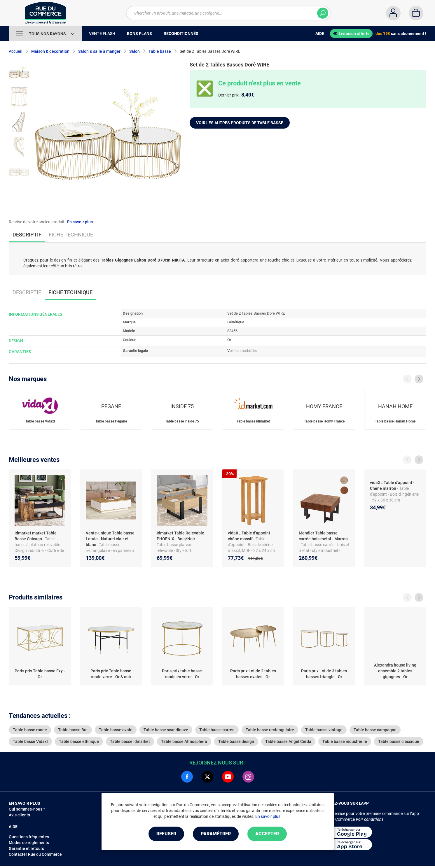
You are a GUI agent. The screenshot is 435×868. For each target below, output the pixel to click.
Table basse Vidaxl (40, 421)
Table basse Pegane (111, 421)
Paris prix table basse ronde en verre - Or (182, 674)
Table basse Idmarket (253, 421)
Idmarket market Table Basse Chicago (36, 536)
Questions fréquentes (29, 837)
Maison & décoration (50, 51)
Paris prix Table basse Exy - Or (40, 674)
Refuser (166, 834)
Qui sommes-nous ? (27, 809)
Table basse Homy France (324, 421)
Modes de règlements (29, 843)
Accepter (267, 834)
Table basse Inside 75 (182, 421)
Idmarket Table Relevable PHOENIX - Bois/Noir (180, 536)
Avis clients (19, 815)
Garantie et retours (26, 848)
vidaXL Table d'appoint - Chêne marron (392, 485)
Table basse (160, 51)
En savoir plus (80, 222)
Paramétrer (216, 834)
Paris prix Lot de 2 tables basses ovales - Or (253, 674)
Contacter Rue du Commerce (35, 854)
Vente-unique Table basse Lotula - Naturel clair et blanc (110, 539)
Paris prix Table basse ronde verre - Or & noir (111, 674)
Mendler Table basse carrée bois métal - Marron (323, 536)
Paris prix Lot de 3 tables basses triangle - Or (324, 674)
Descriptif (27, 292)
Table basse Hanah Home (395, 421)
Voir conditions (370, 819)
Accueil (16, 51)
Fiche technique (71, 235)
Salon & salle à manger (99, 51)
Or (229, 340)
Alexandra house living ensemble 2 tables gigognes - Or (395, 671)
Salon (134, 51)
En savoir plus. (268, 816)
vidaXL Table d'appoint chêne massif (249, 536)
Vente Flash (102, 34)
